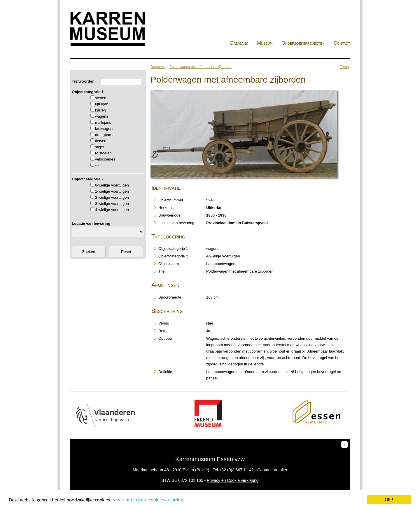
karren (100, 110)
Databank (239, 43)
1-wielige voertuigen (112, 191)
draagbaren (105, 135)
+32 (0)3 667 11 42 (236, 470)
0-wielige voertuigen (112, 185)
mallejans (103, 122)
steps (100, 147)
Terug (344, 67)
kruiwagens (105, 129)
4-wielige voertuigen (112, 210)
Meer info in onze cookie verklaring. (148, 500)
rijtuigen (102, 104)
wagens (102, 116)
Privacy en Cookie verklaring (233, 480)
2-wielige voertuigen (112, 197)
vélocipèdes (105, 159)
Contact (342, 43)
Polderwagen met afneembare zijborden (201, 67)
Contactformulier (272, 470)
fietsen (101, 141)
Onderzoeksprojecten (303, 43)
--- (97, 165)
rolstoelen (103, 153)
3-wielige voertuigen (112, 204)
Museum (265, 43)
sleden (101, 98)
